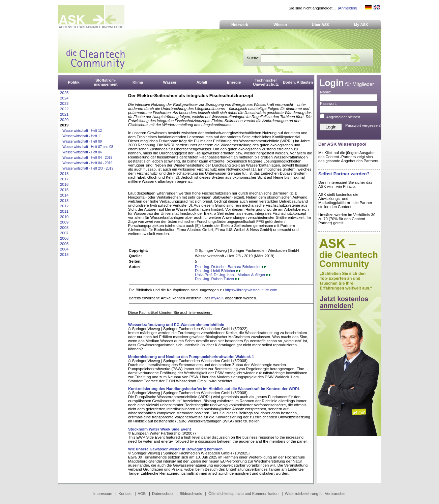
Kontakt (125, 494)
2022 (64, 109)
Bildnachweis (191, 494)
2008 (64, 228)
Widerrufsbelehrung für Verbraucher (315, 494)
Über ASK (321, 25)
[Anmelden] (347, 8)
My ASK (361, 25)
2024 (64, 98)
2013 (64, 201)
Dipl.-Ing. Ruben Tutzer (217, 279)
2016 (64, 184)
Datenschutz (163, 494)
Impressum (103, 494)
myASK (217, 298)
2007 (64, 233)
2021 (64, 114)
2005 (64, 244)
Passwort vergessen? (364, 125)
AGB (142, 494)
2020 (64, 120)
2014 (64, 195)
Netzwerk (240, 25)
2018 (64, 174)
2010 (64, 217)
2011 (64, 211)
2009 (64, 222)
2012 (64, 206)
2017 (64, 179)
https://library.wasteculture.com (251, 290)
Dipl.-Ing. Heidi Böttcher (218, 271)
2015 (64, 190)
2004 (64, 249)
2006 (64, 238)
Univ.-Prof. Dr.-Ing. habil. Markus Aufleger (233, 275)
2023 (64, 103)
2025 (64, 93)
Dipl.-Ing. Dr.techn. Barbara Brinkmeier (230, 267)
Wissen (280, 25)
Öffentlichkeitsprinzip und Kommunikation (243, 494)
